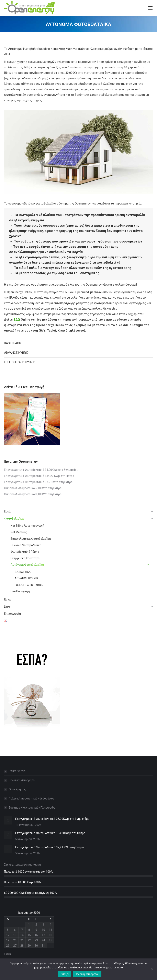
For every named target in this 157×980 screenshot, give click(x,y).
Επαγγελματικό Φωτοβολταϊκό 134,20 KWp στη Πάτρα (39, 476)
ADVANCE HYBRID (16, 353)
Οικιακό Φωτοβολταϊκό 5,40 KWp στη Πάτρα (33, 488)
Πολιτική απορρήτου (87, 974)
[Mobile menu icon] (150, 8)
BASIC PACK (13, 343)
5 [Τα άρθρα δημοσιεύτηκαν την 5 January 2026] (8, 930)
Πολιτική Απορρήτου (23, 780)
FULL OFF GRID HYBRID (20, 362)
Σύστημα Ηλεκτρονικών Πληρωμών (32, 808)
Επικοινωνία (17, 771)
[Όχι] (152, 969)
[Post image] (8, 820)
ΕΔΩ (16, 320)
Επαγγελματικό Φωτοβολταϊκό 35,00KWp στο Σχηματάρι (41, 470)
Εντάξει (64, 974)
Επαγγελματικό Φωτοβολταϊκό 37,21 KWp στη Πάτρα (38, 482)
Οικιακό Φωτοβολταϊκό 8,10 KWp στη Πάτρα (33, 494)
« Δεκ (8, 954)
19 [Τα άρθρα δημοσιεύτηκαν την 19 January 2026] (8, 940)
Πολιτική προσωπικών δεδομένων (31, 798)
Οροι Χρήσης (17, 789)
